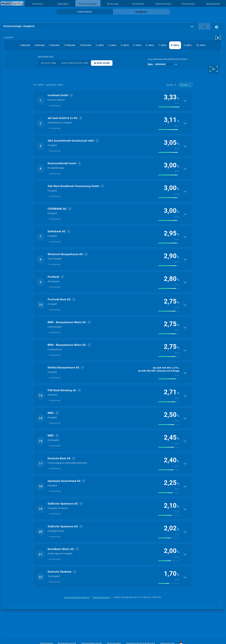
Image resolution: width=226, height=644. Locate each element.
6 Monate (40, 45)
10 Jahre (201, 45)
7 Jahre (162, 45)
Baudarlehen (213, 4)
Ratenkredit (188, 4)
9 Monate (54, 45)
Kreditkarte (138, 4)
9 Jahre (188, 45)
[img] (169, 107)
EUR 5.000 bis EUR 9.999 (75, 63)
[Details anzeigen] (185, 101)
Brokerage (113, 4)
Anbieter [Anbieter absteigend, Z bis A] (171, 85)
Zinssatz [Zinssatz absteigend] (185, 85)
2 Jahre (100, 45)
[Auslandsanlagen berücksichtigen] (162, 64)
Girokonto (38, 4)
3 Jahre (112, 45)
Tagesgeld (63, 4)
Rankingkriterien (102, 597)
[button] (113, 101)
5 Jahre (137, 45)
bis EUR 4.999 (48, 63)
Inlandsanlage (55, 106)
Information (85, 12)
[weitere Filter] (214, 69)
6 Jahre (150, 45)
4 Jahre (125, 45)
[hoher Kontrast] (218, 38)
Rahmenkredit (163, 4)
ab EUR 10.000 (102, 63)
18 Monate (86, 45)
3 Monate (25, 45)
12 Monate (69, 45)
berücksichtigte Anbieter (77, 597)
